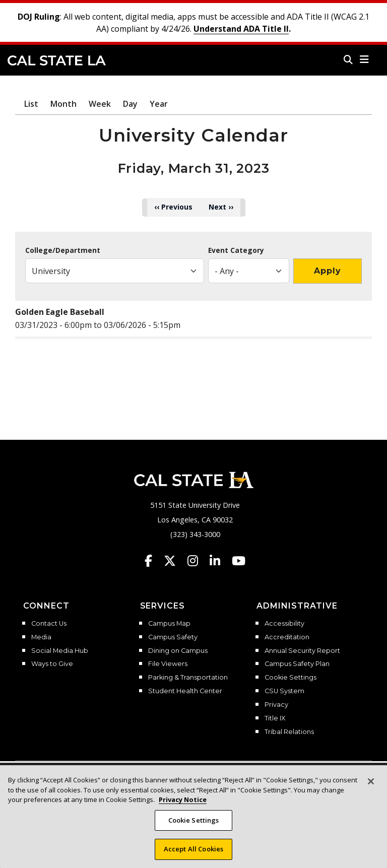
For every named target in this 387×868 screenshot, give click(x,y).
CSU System (284, 691)
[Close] (371, 788)
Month (63, 104)
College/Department (63, 250)
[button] (365, 59)
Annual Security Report (302, 651)
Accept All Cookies (193, 856)
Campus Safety (173, 637)
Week (100, 104)
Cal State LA (57, 60)
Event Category (236, 250)
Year (159, 104)
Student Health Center (185, 691)
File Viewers (168, 664)
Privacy (276, 705)
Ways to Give (52, 664)
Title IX (275, 718)
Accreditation (287, 637)
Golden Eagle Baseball (60, 312)
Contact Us (49, 624)
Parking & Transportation (188, 678)
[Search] (348, 59)
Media (41, 637)
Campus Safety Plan (297, 664)
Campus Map (169, 624)
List (31, 104)
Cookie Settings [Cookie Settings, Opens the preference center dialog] (194, 827)
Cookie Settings (291, 678)
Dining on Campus (178, 651)
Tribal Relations (289, 732)
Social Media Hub (60, 651)
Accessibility (284, 624)
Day (130, 104)
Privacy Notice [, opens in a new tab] (183, 807)
